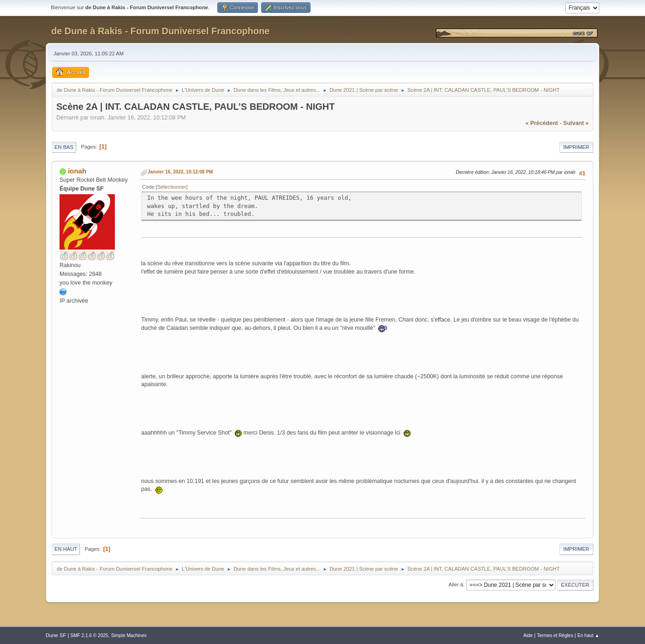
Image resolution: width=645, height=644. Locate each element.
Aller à (456, 584)
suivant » (576, 123)
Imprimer (576, 147)
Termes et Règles (555, 635)
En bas (64, 147)
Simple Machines (129, 635)
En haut (66, 549)
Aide (528, 635)
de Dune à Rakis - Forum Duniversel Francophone (160, 31)
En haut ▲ (588, 635)
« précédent (542, 123)
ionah (77, 171)
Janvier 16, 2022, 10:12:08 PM (180, 172)
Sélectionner (172, 187)
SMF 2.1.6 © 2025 (89, 635)
